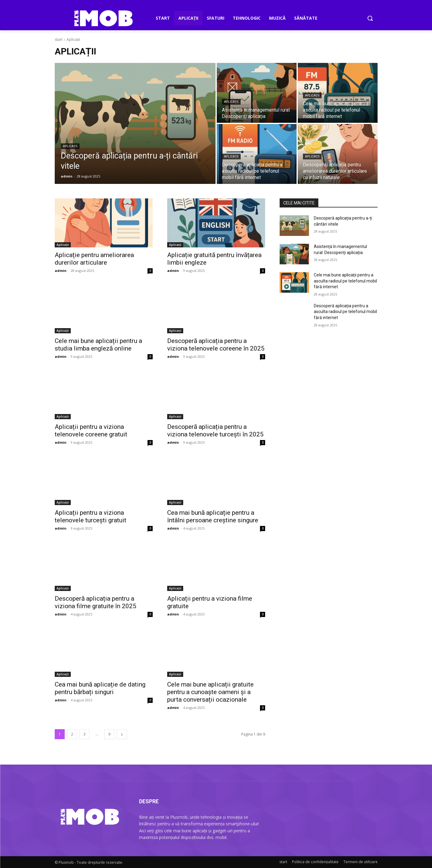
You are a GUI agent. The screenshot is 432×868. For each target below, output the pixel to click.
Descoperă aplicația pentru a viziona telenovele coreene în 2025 (216, 345)
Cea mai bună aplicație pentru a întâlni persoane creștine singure (213, 516)
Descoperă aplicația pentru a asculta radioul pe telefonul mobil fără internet (345, 312)
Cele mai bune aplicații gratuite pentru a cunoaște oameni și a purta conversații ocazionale (210, 692)
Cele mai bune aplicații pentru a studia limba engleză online (98, 345)
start (59, 39)
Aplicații (70, 146)
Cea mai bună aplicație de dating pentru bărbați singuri (100, 688)
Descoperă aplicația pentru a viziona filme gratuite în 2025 (96, 602)
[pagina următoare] (122, 734)
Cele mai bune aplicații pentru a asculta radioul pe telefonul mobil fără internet (345, 281)
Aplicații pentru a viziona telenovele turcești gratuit (91, 516)
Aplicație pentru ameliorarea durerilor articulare (94, 259)
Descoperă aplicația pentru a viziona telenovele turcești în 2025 (215, 431)
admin (61, 271)
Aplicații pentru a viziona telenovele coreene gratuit (91, 431)
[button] (370, 18)
